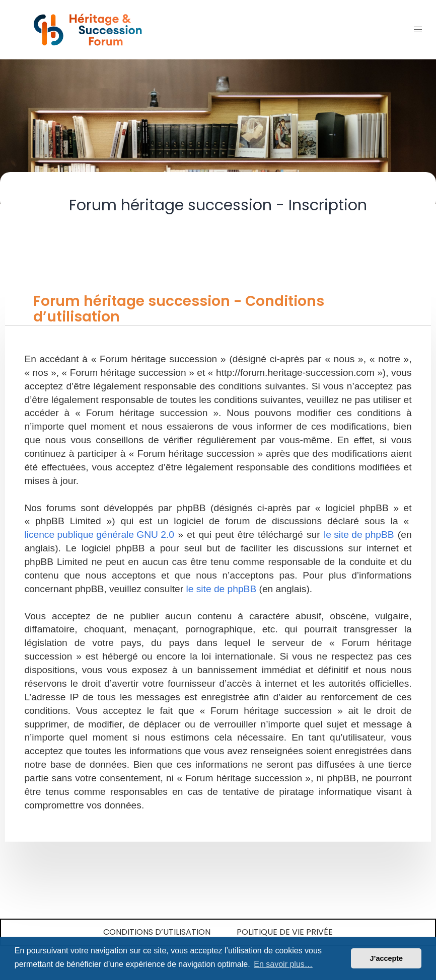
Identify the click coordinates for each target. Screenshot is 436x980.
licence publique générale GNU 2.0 (99, 535)
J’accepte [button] (386, 958)
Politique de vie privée (285, 932)
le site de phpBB (359, 535)
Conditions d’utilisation (157, 932)
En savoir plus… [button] (283, 964)
